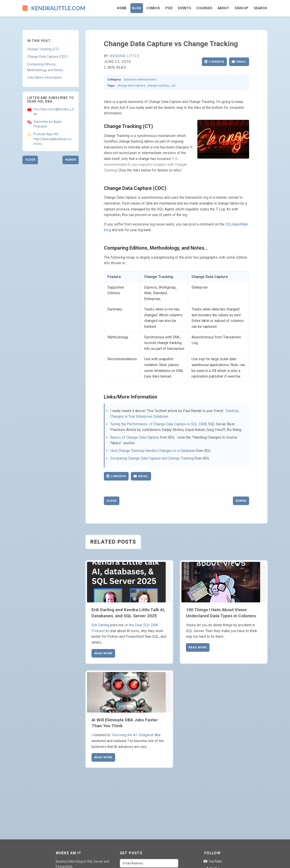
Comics (153, 8)
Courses (204, 8)
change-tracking (158, 85)
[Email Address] (149, 863)
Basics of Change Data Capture (135, 437)
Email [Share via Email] (239, 62)
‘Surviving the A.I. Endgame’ (133, 735)
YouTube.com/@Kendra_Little (54, 112)
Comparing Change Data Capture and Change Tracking (152, 458)
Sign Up (242, 8)
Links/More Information (45, 78)
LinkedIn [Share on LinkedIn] (214, 62)
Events (185, 8)
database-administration (140, 79)
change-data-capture (131, 85)
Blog (137, 8)
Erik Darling (100, 625)
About (223, 8)
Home (122, 8)
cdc (173, 85)
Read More (103, 653)
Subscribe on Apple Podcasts (48, 124)
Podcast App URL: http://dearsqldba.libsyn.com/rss (52, 139)
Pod (169, 8)
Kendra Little (125, 56)
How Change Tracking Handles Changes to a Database (153, 451)
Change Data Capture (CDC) (47, 57)
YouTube (213, 861)
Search (260, 8)
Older (30, 160)
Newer (71, 160)
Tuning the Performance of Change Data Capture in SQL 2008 (158, 424)
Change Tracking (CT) (43, 49)
